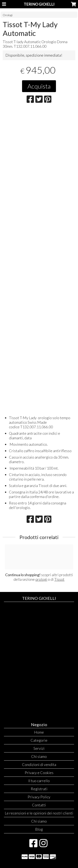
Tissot (59, 579)
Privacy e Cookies (39, 773)
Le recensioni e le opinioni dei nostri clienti (39, 813)
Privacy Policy (39, 797)
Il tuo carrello (39, 781)
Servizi (39, 748)
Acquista (39, 86)
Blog (39, 829)
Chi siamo (39, 756)
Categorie (39, 740)
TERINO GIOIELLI (39, 4)
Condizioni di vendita (39, 765)
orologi (41, 579)
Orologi (8, 15)
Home (39, 732)
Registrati (39, 789)
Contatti (39, 805)
